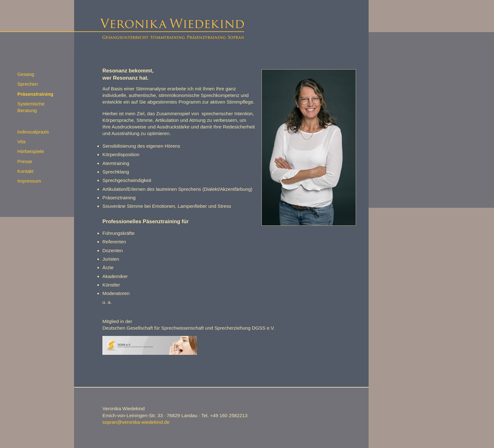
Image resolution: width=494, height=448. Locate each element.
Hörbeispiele (31, 151)
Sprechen (28, 84)
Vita (21, 142)
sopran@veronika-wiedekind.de (136, 422)
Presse (25, 161)
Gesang (26, 74)
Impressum (29, 181)
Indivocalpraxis (33, 132)
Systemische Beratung (31, 107)
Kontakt (26, 171)
